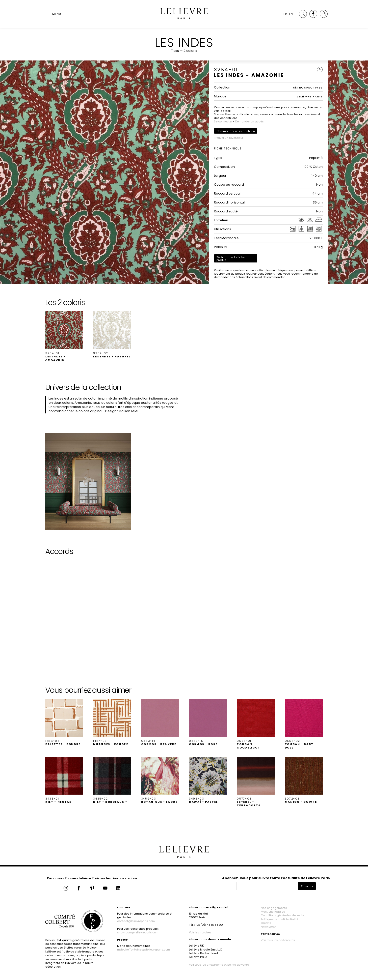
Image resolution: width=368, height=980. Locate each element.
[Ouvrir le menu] (50, 14)
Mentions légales (273, 912)
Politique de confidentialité (279, 919)
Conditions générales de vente (282, 915)
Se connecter (223, 121)
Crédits (266, 923)
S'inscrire (307, 886)
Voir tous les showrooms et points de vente (219, 965)
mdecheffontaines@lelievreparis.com (144, 950)
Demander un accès (250, 121)
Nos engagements (274, 908)
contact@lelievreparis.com (136, 921)
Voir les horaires (200, 932)
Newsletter (268, 927)
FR (285, 14)
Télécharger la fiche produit (230, 259)
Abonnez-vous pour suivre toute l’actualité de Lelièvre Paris (276, 878)
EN (291, 14)
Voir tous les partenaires (278, 940)
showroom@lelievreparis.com (138, 932)
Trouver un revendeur (229, 138)
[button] (64, 336)
